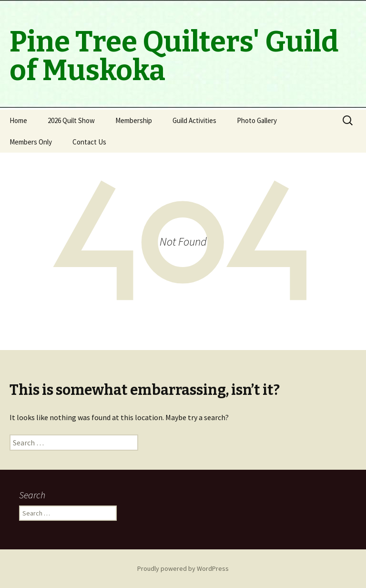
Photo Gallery (257, 120)
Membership (134, 120)
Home (18, 120)
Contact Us (89, 142)
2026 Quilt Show (71, 120)
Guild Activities (194, 120)
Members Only (31, 142)
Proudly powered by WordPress (183, 568)
